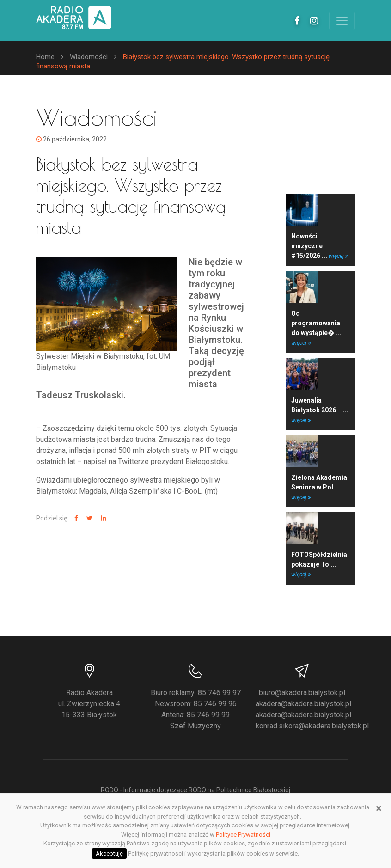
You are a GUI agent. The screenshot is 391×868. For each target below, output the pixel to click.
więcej (339, 256)
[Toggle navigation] (342, 21)
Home (45, 57)
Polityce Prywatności (243, 834)
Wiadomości (89, 57)
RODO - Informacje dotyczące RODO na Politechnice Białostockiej (195, 790)
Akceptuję (109, 853)
